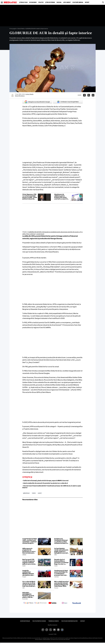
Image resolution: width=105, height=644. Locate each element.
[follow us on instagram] (65, 603)
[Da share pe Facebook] (84, 95)
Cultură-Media (78, 2)
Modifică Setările (53, 625)
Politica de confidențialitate (70, 621)
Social (59, 2)
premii (40, 493)
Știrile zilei (23, 2)
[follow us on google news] (28, 603)
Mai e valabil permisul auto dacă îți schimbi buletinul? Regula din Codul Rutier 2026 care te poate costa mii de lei (62, 584)
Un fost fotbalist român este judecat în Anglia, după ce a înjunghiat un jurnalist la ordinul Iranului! (62, 551)
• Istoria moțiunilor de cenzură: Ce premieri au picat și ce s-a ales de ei (45, 483)
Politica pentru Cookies (39, 621)
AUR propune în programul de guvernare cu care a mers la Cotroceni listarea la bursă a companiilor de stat (29, 551)
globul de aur (26, 493)
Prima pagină (13, 29)
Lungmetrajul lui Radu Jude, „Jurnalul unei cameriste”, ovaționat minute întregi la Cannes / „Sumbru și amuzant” (30, 541)
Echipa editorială (25, 621)
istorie (34, 493)
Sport (87, 2)
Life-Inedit (67, 2)
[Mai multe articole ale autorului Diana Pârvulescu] (12, 95)
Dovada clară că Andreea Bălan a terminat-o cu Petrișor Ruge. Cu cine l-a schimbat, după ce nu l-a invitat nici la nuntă (62, 562)
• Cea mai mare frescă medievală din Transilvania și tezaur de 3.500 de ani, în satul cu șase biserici (52, 487)
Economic (33, 2)
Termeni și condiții (54, 621)
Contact (83, 621)
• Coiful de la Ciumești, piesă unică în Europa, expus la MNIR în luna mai (45, 481)
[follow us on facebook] (77, 603)
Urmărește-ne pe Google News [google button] (68, 102)
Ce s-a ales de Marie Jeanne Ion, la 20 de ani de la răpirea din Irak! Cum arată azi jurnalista (29, 584)
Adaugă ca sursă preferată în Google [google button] (37, 102)
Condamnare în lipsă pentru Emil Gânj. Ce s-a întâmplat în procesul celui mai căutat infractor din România (61, 573)
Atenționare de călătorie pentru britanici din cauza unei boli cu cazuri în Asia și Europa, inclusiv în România (61, 197)
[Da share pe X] (89, 95)
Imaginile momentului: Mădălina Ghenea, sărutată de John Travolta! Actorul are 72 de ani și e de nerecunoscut (29, 573)
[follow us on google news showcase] (40, 603)
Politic (41, 2)
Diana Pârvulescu (20, 96)
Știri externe (50, 2)
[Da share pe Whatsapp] (93, 95)
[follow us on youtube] (53, 603)
